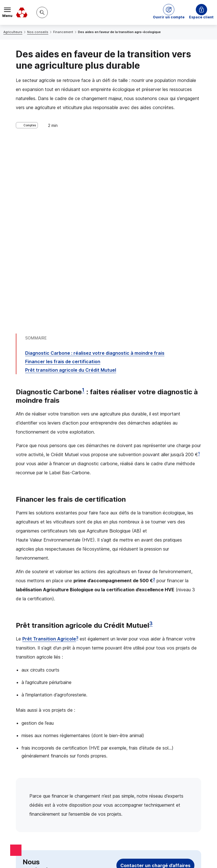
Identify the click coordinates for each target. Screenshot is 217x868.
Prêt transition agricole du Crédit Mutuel (71, 184)
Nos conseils (38, 32)
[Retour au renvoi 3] (48, 818)
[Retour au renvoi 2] (170, 801)
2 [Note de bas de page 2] (154, 393)
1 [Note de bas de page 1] (83, 204)
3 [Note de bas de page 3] (151, 437)
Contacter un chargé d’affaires (155, 679)
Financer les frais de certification (63, 175)
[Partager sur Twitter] (130, 719)
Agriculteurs (13, 32)
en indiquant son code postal (124, 842)
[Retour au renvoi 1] (160, 771)
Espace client (201, 17)
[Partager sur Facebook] (144, 719)
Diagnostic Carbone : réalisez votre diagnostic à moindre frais (95, 167)
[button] (169, 12)
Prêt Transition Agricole (49, 453)
